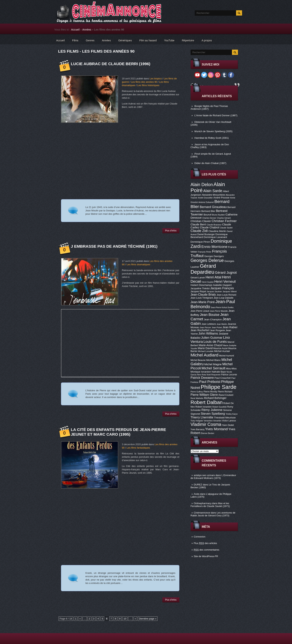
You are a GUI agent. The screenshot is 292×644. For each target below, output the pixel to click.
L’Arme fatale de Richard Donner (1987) (216, 115)
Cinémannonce (202, 513)
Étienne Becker (207, 433)
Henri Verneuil (225, 282)
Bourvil (207, 215)
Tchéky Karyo (232, 414)
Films (75, 40)
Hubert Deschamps (202, 285)
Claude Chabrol (209, 227)
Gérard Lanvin (198, 278)
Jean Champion (213, 319)
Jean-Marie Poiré (203, 302)
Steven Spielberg (213, 414)
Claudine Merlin (217, 231)
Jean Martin (222, 324)
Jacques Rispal (198, 291)
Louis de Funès (215, 342)
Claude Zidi (199, 231)
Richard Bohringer (215, 398)
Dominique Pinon (200, 242)
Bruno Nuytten (218, 215)
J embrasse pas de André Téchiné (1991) (114, 246)
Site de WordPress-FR (206, 556)
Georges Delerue (207, 260)
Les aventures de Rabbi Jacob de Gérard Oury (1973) (213, 514)
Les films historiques (148, 85)
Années (87, 30)
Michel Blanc (214, 360)
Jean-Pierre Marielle (219, 311)
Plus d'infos (171, 231)
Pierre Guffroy (197, 392)
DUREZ (198, 485)
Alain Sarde (213, 191)
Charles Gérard (224, 218)
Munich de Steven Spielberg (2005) (213, 131)
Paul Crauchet (223, 378)
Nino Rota (202, 375)
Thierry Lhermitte (202, 417)
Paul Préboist (210, 382)
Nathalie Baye (219, 372)
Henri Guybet (208, 282)
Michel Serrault (213, 368)
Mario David (205, 348)
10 (125, 619)
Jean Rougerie (217, 330)
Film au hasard (148, 40)
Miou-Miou (231, 369)
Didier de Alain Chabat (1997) (210, 163)
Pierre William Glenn (204, 395)
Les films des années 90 (144, 82)
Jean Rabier (230, 327)
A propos (207, 40)
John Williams (208, 334)
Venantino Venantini (212, 421)
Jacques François (222, 288)
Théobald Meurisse (225, 418)
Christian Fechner (224, 221)
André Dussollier (205, 198)
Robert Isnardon (203, 407)
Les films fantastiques (138, 448)
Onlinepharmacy (203, 503)
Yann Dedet (228, 425)
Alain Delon (202, 185)
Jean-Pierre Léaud (200, 311)
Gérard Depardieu (203, 269)
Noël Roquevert (214, 375)
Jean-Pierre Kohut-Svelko (222, 307)
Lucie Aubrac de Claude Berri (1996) (111, 64)
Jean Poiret (217, 327)
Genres (90, 40)
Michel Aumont (227, 356)
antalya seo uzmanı (204, 475)
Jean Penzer (205, 327)
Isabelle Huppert (222, 285)
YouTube (169, 40)
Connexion (200, 537)
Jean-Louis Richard (226, 295)
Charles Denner (209, 218)
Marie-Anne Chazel (211, 345)
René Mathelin (197, 398)
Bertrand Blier (208, 211)
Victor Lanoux (229, 421)
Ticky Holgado (197, 421)
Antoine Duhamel (206, 202)
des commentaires (207, 550)
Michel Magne (213, 364)
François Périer (205, 252)
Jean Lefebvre (209, 324)
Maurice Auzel (220, 348)
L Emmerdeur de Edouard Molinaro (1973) (213, 477)
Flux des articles (205, 543)
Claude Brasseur (214, 225)
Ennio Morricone (214, 247)
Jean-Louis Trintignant (202, 298)
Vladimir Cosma (206, 424)
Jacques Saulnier (214, 291)
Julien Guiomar (212, 338)
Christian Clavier (201, 221)
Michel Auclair (222, 351)
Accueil (75, 30)
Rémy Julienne (212, 410)
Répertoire (188, 40)
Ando (197, 494)
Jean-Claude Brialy (203, 294)
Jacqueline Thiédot (200, 288)
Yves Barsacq (198, 429)
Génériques (125, 40)
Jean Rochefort (200, 330)
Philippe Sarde (219, 387)
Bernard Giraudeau (213, 207)
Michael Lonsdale (206, 351)
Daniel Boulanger (206, 234)
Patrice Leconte (229, 375)
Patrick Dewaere (202, 378)
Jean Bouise (210, 315)
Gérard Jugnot (226, 273)
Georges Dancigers (214, 256)
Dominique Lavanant (215, 237)
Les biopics (156, 79)
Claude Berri (198, 224)
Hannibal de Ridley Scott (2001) (212, 138)
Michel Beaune (198, 360)
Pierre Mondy (210, 392)
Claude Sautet (226, 228)
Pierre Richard (225, 392)
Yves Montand (216, 429)
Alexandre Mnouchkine (213, 195)
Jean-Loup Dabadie (224, 298)
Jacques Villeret (230, 291)
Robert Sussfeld (219, 407)
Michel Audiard (205, 355)
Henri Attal (213, 277)
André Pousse (221, 198)
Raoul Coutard (226, 395)
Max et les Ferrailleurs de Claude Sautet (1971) (210, 505)
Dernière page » (148, 619)
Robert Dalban (207, 402)
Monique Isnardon (201, 372)
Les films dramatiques (138, 264)
